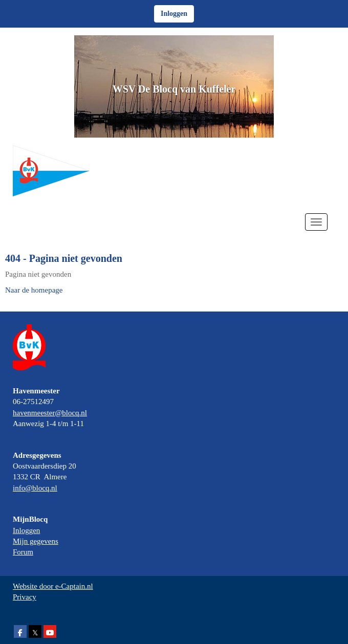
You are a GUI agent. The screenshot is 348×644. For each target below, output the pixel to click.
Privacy (25, 597)
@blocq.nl (50, 413)
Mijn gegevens (36, 541)
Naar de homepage (34, 290)
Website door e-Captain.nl (53, 586)
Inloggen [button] (174, 14)
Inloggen (26, 530)
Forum (23, 552)
